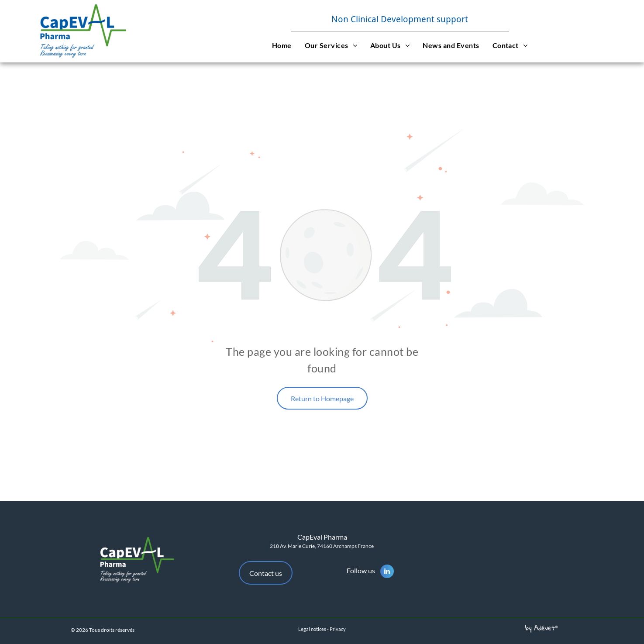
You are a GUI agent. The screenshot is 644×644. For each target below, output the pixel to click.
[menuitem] (282, 45)
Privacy (338, 629)
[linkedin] (387, 572)
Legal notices (312, 629)
